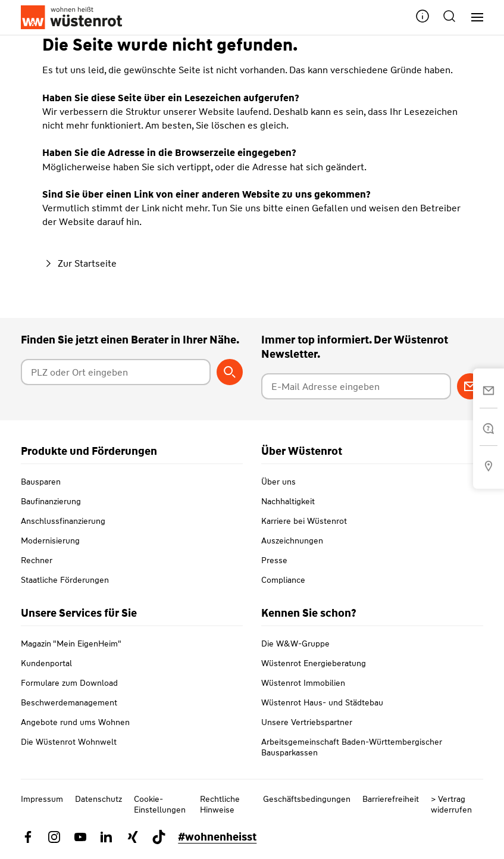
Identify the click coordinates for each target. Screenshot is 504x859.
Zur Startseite (79, 263)
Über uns (278, 482)
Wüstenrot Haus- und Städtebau (322, 702)
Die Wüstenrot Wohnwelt (69, 742)
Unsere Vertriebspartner (307, 722)
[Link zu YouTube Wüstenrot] (80, 837)
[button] (422, 18)
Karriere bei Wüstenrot (304, 521)
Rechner (37, 560)
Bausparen (41, 482)
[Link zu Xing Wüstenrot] (133, 837)
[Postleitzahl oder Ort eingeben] (116, 372)
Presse (274, 560)
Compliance (283, 580)
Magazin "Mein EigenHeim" (71, 644)
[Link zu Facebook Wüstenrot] (28, 837)
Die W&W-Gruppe (295, 644)
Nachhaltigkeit (288, 501)
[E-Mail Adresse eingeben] (356, 386)
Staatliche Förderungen (65, 580)
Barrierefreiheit (391, 799)
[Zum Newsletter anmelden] (470, 386)
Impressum (42, 799)
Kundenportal (46, 663)
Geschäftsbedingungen (307, 799)
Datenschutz (98, 799)
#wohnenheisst (217, 837)
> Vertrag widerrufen (451, 804)
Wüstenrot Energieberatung (314, 663)
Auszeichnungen (292, 541)
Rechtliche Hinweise (220, 804)
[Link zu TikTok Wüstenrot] (159, 837)
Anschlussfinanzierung (63, 521)
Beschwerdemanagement (69, 702)
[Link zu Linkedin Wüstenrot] (107, 837)
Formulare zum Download (69, 683)
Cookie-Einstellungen (160, 804)
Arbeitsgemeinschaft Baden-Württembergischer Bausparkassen (352, 747)
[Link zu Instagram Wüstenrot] (54, 837)
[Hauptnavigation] (473, 18)
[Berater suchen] (230, 372)
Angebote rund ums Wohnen (75, 722)
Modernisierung (50, 541)
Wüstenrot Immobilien (303, 683)
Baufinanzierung (51, 501)
